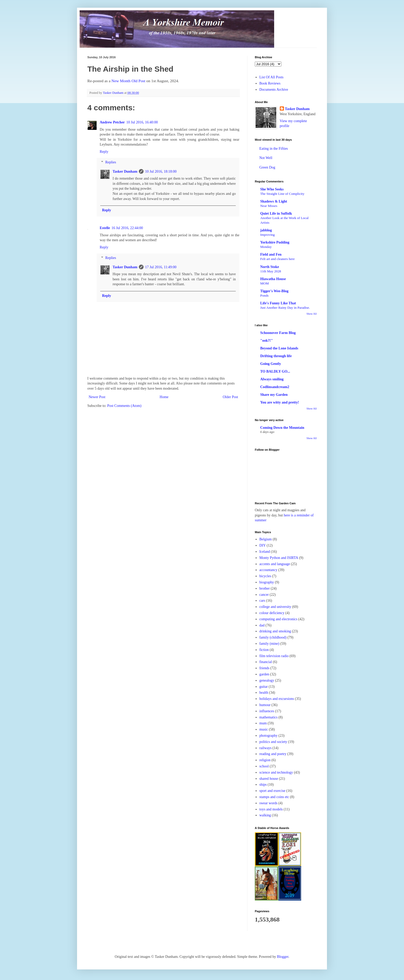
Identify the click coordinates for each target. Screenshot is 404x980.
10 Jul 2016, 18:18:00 (161, 171)
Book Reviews (270, 83)
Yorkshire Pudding (275, 242)
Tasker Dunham (125, 171)
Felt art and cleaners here (277, 259)
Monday (266, 247)
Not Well (266, 158)
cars (262, 601)
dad (262, 625)
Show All (312, 314)
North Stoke (270, 267)
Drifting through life (276, 356)
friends (264, 668)
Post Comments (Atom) (124, 406)
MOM (264, 283)
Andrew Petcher (112, 122)
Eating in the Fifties (274, 149)
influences (267, 711)
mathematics (269, 717)
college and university (275, 607)
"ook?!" (267, 341)
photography (269, 736)
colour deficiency (272, 613)
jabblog (266, 230)
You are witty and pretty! (280, 402)
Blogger (283, 957)
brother (265, 588)
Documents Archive (274, 90)
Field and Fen (271, 254)
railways (266, 748)
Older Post (231, 397)
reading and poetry (273, 754)
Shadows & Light (274, 201)
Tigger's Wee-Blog (274, 291)
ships (263, 785)
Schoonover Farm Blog (278, 333)
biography (267, 582)
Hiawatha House (273, 279)
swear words (268, 803)
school (264, 766)
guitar (264, 687)
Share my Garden (274, 395)
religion (265, 760)
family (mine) (269, 644)
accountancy (268, 570)
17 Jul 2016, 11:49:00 (161, 267)
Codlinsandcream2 (275, 387)
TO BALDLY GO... (275, 371)
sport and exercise (272, 791)
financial (266, 662)
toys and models (271, 809)
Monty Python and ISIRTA (279, 558)
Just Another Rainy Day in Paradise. (285, 308)
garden (264, 674)
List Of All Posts (272, 77)
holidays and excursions (277, 699)
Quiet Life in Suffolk (276, 213)
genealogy (267, 680)
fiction (264, 650)
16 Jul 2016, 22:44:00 (127, 228)
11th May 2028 (271, 271)
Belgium (266, 539)
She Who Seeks (272, 189)
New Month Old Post (128, 81)
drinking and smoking (275, 631)
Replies (111, 162)
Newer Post (97, 397)
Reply (104, 152)
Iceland (265, 552)
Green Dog (267, 167)
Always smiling (272, 379)
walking (265, 815)
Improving (267, 235)
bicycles (265, 576)
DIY (263, 545)
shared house (269, 779)
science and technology (276, 772)
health (264, 693)
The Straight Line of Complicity (282, 194)
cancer (264, 595)
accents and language (275, 564)
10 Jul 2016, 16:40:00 (142, 122)
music (264, 729)
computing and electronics (279, 619)
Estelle (105, 228)
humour (265, 705)
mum (263, 723)
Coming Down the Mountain (282, 428)
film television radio (274, 656)
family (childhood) (273, 637)
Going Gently (271, 364)
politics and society (273, 742)
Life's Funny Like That (278, 303)
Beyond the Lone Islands (279, 348)
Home (164, 397)
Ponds (264, 295)
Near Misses (269, 206)
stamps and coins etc (274, 797)
